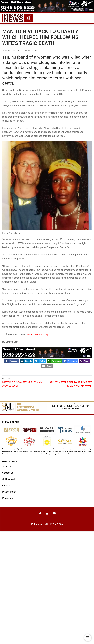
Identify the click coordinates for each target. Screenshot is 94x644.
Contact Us (8, 473)
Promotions (8, 498)
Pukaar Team (9, 50)
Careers (6, 485)
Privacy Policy (9, 492)
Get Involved (8, 479)
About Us (7, 466)
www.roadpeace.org (38, 334)
